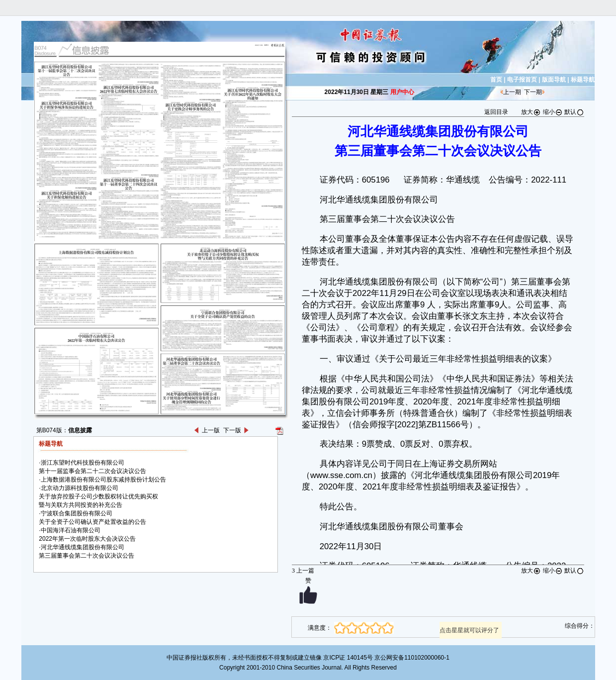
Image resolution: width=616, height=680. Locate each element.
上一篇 (303, 571)
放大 (531, 112)
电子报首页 (522, 80)
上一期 (512, 92)
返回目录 (496, 112)
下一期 (533, 92)
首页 (496, 80)
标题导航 (583, 80)
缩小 (553, 112)
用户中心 (402, 92)
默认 (574, 112)
